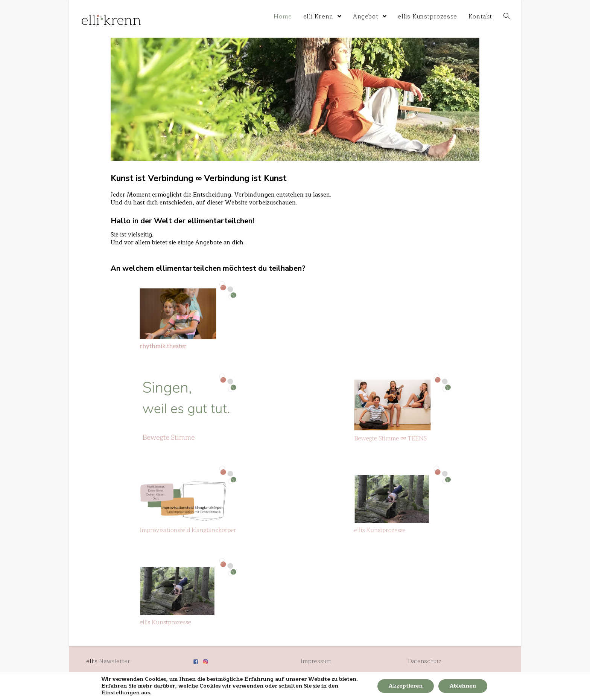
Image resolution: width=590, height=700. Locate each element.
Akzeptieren (406, 686)
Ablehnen (463, 686)
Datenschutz (425, 661)
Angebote (209, 243)
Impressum (316, 661)
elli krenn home (96, 6)
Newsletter (114, 661)
